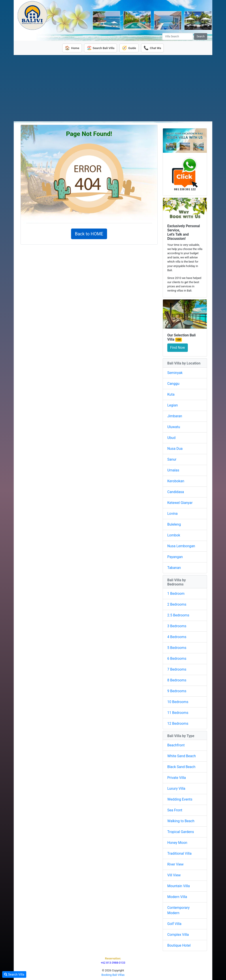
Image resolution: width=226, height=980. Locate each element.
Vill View (174, 874)
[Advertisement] (113, 88)
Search (201, 36)
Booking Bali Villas (113, 974)
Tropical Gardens (181, 831)
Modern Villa (177, 896)
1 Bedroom (176, 593)
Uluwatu (174, 426)
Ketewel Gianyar (180, 502)
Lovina (172, 513)
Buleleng (174, 524)
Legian (173, 405)
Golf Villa (174, 923)
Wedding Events (180, 799)
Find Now (178, 347)
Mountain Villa (179, 885)
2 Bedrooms (177, 604)
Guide (130, 48)
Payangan (175, 556)
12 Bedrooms (178, 723)
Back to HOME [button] (89, 233)
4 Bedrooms (177, 636)
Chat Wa (155, 48)
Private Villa (177, 777)
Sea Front (175, 809)
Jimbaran (175, 415)
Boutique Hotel (179, 945)
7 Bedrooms (177, 669)
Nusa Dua (175, 448)
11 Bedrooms (178, 712)
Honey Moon (177, 842)
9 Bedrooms (177, 690)
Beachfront (176, 745)
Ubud (171, 437)
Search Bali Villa (100, 48)
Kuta (171, 394)
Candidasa (176, 491)
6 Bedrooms (177, 658)
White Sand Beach (182, 755)
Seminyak (175, 372)
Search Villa (14, 974)
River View (175, 864)
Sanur (172, 459)
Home (70, 48)
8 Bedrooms (177, 680)
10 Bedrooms (178, 701)
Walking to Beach (181, 820)
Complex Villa (178, 934)
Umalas (173, 470)
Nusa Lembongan (181, 545)
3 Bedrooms (177, 625)
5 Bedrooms (177, 647)
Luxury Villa (176, 788)
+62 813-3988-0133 (113, 962)
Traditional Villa (179, 853)
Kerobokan (176, 480)
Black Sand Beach (181, 766)
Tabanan (174, 567)
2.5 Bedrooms (178, 615)
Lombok (174, 535)
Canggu (173, 383)
